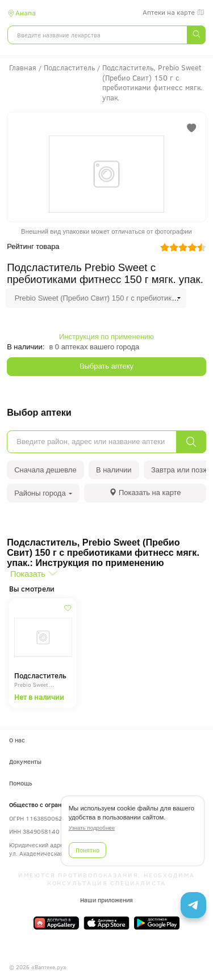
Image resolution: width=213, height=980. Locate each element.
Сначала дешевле (45, 470)
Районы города (43, 493)
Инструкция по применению (106, 337)
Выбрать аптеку (106, 366)
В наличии (114, 470)
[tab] (145, 493)
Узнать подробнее (92, 828)
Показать (28, 574)
